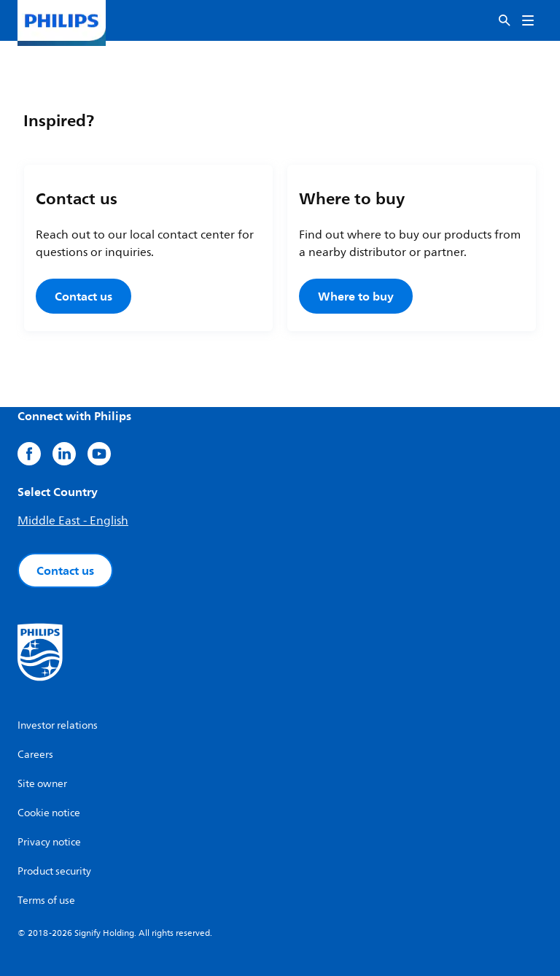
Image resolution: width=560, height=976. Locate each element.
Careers (35, 755)
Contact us (83, 296)
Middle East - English (73, 521)
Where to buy (356, 296)
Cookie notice (49, 813)
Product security (54, 871)
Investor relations (58, 725)
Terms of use (46, 901)
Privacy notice (49, 842)
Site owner (42, 784)
